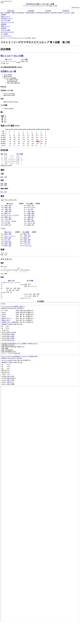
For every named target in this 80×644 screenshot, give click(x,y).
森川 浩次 (4, 192)
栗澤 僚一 (8, 217)
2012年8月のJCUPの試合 (43, 13)
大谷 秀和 (8, 219)
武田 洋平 (31, 205)
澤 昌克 (7, 223)
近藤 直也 (8, 211)
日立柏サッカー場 (8, 71)
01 (38, 301)
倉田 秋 (30, 219)
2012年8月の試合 (30, 13)
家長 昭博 (31, 221)
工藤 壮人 (8, 225)
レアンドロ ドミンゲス (12, 215)
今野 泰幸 (31, 211)
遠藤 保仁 (31, 217)
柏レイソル (5, 56)
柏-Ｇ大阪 (48, 11)
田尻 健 (26, 234)
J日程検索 (4, 28)
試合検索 (7, 13)
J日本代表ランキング (7, 18)
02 (40, 301)
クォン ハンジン (10, 236)
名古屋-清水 (66, 11)
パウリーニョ (28, 246)
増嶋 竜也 (8, 209)
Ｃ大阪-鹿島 (31, 11)
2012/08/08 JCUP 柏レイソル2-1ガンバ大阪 (63, 13)
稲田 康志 (8, 234)
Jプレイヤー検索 (5, 20)
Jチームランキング (6, 36)
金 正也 (30, 209)
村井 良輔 (4, 185)
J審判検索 (4, 24)
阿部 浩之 (27, 242)
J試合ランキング (5, 16)
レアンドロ (27, 244)
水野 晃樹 (8, 244)
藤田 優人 (8, 207)
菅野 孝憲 (8, 205)
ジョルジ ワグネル (11, 221)
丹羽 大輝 (27, 236)
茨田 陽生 (8, 242)
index (40, 462)
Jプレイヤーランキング (7, 22)
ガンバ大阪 (19, 56)
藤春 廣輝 (31, 213)
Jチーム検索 (4, 34)
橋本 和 (7, 213)
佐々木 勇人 (31, 223)
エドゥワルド (31, 207)
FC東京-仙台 (11, 11)
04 (43, 301)
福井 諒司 (8, 238)
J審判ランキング (5, 26)
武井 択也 (31, 215)
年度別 (13, 13)
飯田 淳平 (4, 177)
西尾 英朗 (4, 184)
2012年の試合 (20, 13)
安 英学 (7, 240)
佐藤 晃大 (31, 225)
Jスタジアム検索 (5, 30)
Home (2, 2)
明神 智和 (27, 240)
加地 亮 (26, 238)
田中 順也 (8, 246)
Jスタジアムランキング (7, 32)
